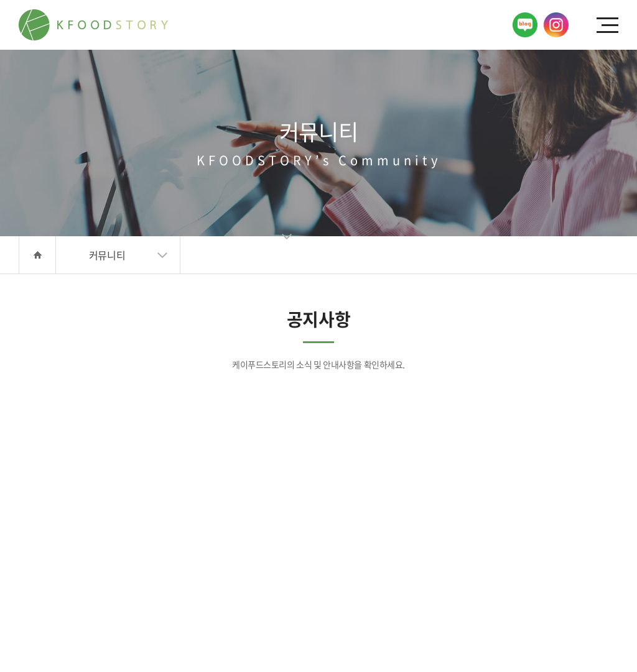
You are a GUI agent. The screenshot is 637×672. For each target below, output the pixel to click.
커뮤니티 (107, 255)
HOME (37, 255)
